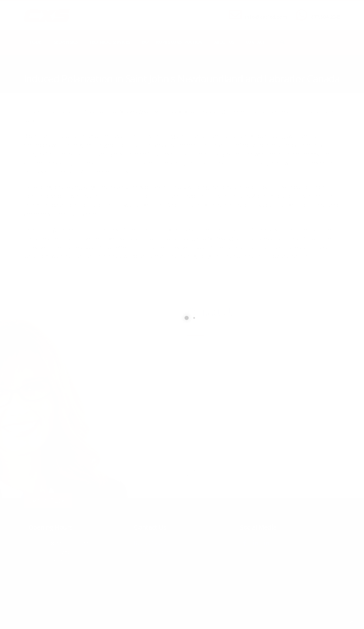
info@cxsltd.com (266, 17)
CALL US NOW (324, 11)
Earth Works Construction (172, 42)
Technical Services (110, 42)
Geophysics (65, 42)
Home (36, 42)
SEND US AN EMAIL (263, 11)
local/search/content (64, 69)
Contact (255, 42)
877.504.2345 (326, 17)
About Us (224, 42)
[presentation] (239, 445)
